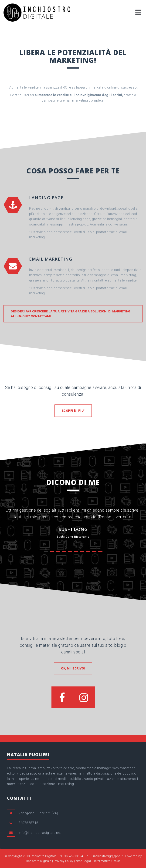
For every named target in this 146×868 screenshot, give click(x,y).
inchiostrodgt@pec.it (108, 856)
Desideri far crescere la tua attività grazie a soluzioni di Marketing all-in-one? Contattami (71, 314)
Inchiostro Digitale (43, 856)
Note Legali (84, 861)
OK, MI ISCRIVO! (73, 668)
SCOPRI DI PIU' (73, 411)
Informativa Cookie (107, 861)
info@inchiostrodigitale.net (40, 833)
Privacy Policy (64, 861)
